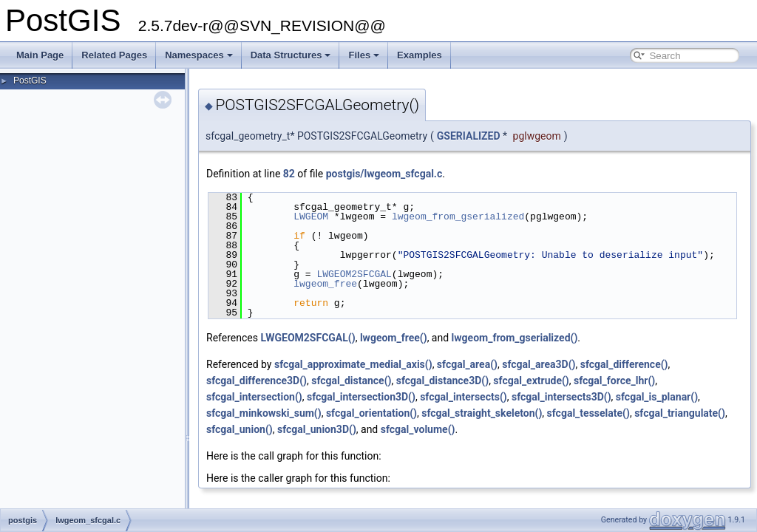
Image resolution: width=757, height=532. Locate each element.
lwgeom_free (325, 284)
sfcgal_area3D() (539, 364)
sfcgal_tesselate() (588, 413)
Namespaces (199, 55)
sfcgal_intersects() (464, 397)
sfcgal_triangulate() (680, 413)
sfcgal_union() (240, 429)
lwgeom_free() (394, 338)
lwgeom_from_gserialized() (515, 338)
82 (289, 174)
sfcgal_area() (467, 364)
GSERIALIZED (469, 136)
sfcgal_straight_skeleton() (482, 413)
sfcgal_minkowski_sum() (264, 413)
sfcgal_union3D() (317, 429)
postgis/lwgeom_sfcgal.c (384, 174)
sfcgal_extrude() (531, 381)
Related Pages (114, 55)
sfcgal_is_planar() (657, 397)
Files (364, 55)
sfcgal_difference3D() (257, 381)
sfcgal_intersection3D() (361, 397)
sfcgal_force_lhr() (614, 381)
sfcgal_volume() (418, 429)
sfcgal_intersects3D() (561, 397)
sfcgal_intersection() (254, 397)
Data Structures (291, 55)
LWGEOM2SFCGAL (354, 274)
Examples (420, 55)
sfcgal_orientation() (371, 413)
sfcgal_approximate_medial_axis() (353, 364)
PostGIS (30, 81)
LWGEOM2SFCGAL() (308, 338)
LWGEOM (311, 216)
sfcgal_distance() (351, 381)
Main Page (40, 55)
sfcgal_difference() (624, 364)
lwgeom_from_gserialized (458, 216)
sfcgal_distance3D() (442, 381)
